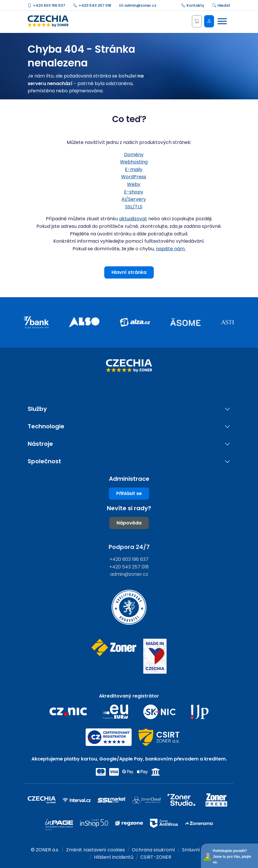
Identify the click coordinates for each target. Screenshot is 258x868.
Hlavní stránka (129, 272)
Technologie (46, 426)
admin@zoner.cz (138, 5)
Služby (37, 409)
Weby (134, 184)
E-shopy (134, 192)
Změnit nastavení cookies (96, 850)
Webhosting (134, 162)
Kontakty (193, 5)
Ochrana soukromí (153, 850)
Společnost (44, 461)
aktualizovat (133, 219)
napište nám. (171, 249)
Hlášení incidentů (114, 857)
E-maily (134, 169)
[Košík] (197, 21)
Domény (134, 155)
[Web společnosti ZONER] (114, 656)
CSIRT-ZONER (156, 857)
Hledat (221, 5)
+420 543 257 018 (92, 5)
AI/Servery (134, 199)
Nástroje (40, 444)
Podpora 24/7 (129, 547)
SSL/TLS (134, 207)
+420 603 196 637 (46, 5)
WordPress (134, 177)
